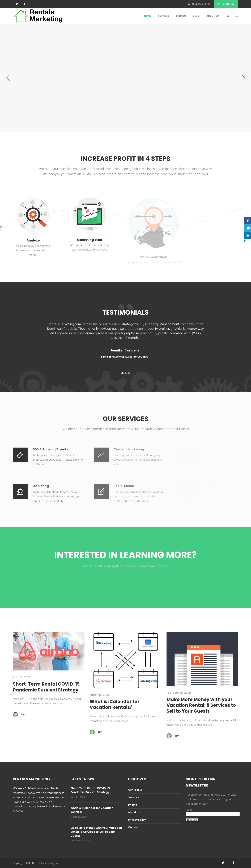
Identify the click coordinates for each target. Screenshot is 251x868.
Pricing (133, 805)
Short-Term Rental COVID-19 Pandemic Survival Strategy (46, 687)
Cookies (133, 827)
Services (134, 797)
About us (134, 812)
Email (190, 810)
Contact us (135, 790)
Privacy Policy (137, 820)
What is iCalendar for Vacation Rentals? (115, 705)
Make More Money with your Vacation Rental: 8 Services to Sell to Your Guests (201, 705)
